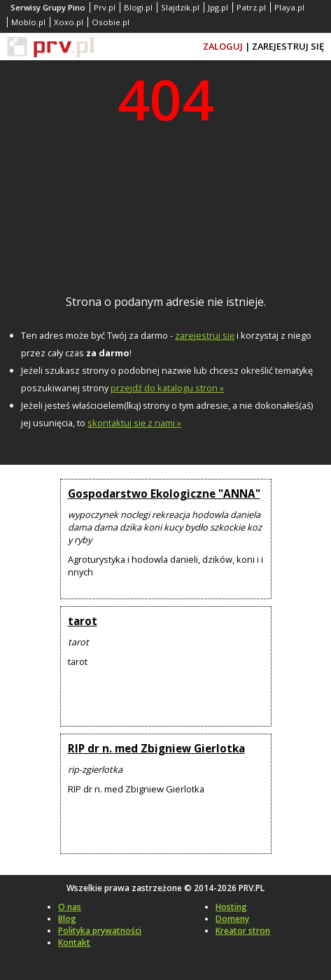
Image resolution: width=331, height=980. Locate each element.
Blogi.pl (138, 7)
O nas (70, 907)
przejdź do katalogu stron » (167, 388)
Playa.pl (289, 7)
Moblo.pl (28, 22)
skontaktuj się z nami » (134, 423)
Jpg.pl (218, 7)
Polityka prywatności (100, 931)
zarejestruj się (205, 335)
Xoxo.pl (69, 22)
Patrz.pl (251, 7)
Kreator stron (243, 931)
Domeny (232, 919)
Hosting (231, 907)
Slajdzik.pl (180, 7)
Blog (67, 919)
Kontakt (74, 943)
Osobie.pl (111, 22)
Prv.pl (105, 7)
